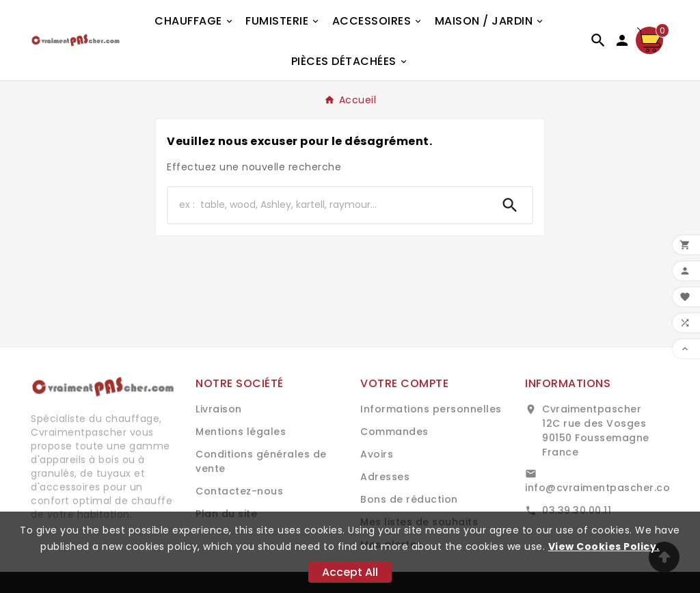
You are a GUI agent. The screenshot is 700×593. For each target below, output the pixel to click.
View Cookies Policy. (604, 546)
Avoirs (377, 454)
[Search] (510, 205)
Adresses (385, 477)
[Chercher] (328, 205)
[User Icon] (622, 40)
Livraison (219, 409)
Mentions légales (241, 432)
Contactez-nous (239, 491)
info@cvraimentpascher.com (603, 488)
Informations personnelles (431, 409)
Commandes (394, 432)
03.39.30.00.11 (577, 510)
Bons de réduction (409, 499)
